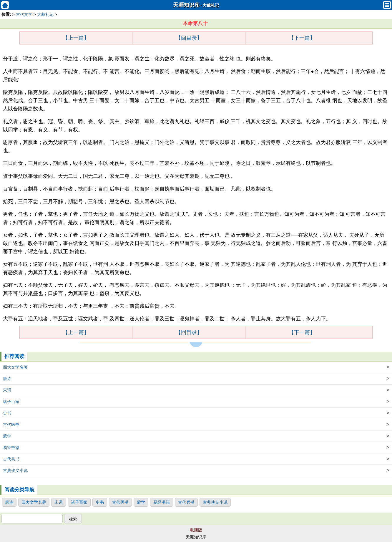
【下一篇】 (302, 38)
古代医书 (196, 425)
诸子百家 (196, 402)
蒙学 (196, 436)
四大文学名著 (196, 367)
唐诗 (196, 379)
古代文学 (24, 14)
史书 (196, 413)
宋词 (196, 390)
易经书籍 (196, 447)
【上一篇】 (76, 38)
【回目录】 (189, 38)
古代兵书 (196, 459)
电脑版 (196, 530)
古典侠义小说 (196, 470)
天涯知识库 (186, 5)
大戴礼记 (211, 5)
